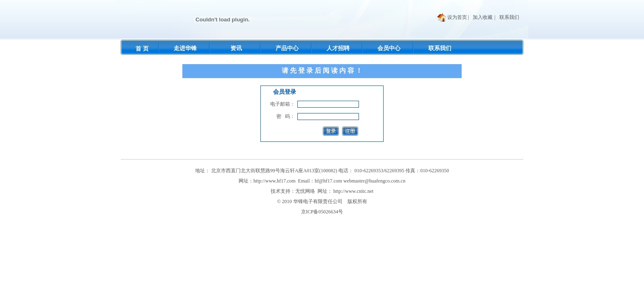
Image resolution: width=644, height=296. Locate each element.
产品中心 (287, 48)
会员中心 (389, 48)
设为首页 (457, 17)
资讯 (236, 48)
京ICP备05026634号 (322, 212)
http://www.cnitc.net (354, 191)
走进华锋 (185, 48)
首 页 (142, 49)
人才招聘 (338, 48)
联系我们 (509, 17)
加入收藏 (483, 17)
